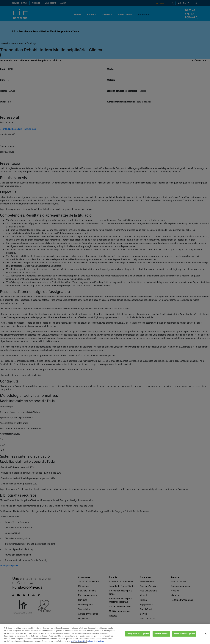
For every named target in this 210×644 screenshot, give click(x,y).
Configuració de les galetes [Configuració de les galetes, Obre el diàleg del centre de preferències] (138, 637)
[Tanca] (206, 637)
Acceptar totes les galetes (184, 637)
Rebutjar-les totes (161, 637)
